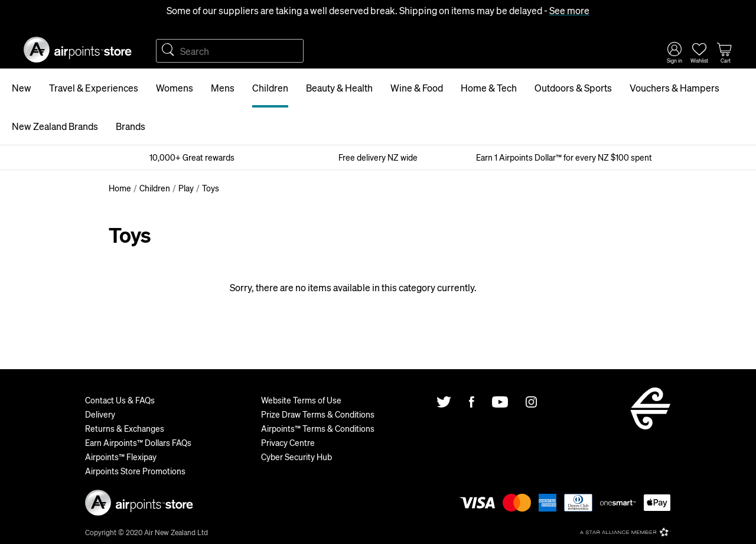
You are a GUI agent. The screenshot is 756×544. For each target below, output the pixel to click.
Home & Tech (489, 88)
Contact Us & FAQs (120, 400)
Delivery (100, 414)
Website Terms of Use (301, 400)
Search (168, 51)
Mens (223, 88)
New (22, 88)
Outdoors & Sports (573, 88)
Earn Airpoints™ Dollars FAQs (138, 442)
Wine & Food (417, 88)
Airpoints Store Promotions (135, 471)
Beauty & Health (339, 88)
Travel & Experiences (94, 88)
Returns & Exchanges (125, 428)
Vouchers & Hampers (674, 88)
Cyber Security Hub (296, 457)
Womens (175, 88)
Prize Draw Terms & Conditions (318, 414)
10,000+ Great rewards (192, 157)
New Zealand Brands (55, 126)
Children (270, 88)
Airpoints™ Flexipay (121, 457)
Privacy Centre (288, 442)
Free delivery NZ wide (378, 157)
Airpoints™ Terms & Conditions (318, 428)
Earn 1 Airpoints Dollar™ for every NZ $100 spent (564, 157)
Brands (131, 126)
